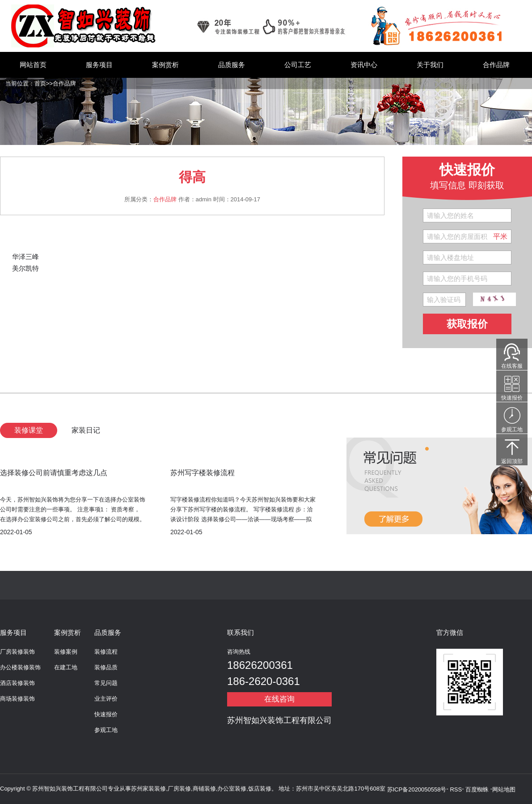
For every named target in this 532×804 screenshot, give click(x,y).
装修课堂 (29, 430)
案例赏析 (165, 65)
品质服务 (232, 65)
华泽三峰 (25, 257)
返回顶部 (512, 461)
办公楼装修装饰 (20, 667)
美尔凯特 (25, 268)
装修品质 (106, 667)
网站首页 (33, 65)
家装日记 (86, 430)
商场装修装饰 (17, 699)
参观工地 (106, 730)
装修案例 (66, 652)
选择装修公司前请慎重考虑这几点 (54, 473)
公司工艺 (298, 65)
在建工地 (66, 667)
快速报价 (106, 714)
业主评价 (106, 699)
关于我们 (430, 65)
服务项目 (99, 65)
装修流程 (106, 652)
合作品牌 (496, 65)
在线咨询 (279, 699)
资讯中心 (364, 65)
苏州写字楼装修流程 (203, 473)
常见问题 (106, 683)
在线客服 (512, 366)
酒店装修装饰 (17, 683)
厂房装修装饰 (17, 652)
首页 (40, 83)
